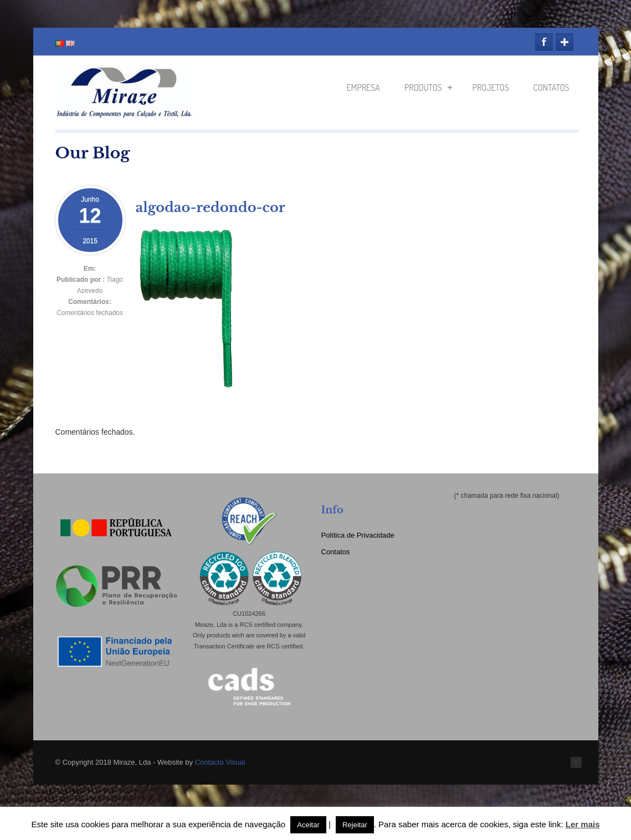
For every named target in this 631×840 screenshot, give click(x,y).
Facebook (544, 42)
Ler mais (583, 824)
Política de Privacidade (358, 535)
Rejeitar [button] (355, 825)
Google (565, 42)
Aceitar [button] (308, 825)
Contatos (552, 87)
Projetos (491, 87)
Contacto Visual (220, 762)
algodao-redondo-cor (211, 207)
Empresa (363, 87)
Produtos (428, 87)
